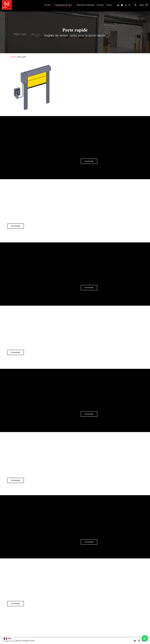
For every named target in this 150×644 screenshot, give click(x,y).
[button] (144, 6)
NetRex (33, 641)
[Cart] (135, 6)
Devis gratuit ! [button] (125, 629)
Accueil (13, 57)
